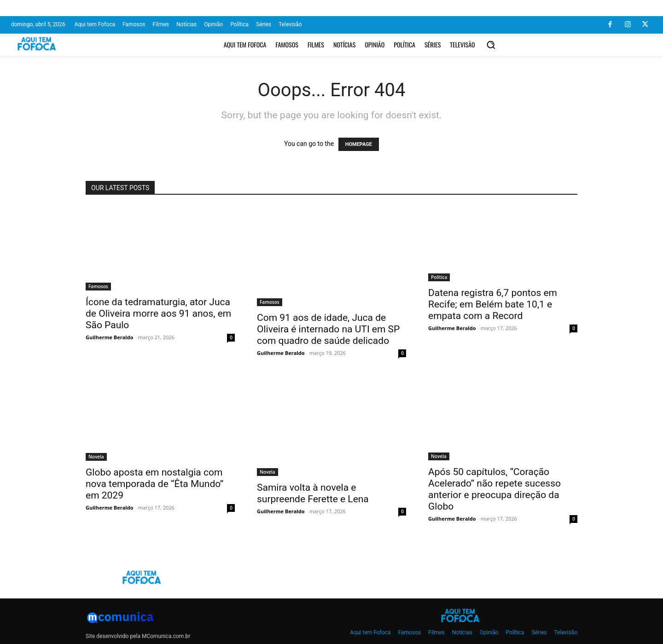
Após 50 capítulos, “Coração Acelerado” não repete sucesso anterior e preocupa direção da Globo (494, 489)
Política (439, 277)
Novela (96, 457)
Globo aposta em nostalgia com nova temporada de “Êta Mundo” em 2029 (154, 484)
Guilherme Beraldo (109, 337)
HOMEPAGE (359, 144)
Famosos (98, 286)
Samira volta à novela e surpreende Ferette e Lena (313, 493)
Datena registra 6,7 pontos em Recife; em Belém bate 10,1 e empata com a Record (493, 304)
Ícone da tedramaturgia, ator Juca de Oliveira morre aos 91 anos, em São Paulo (158, 313)
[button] (491, 45)
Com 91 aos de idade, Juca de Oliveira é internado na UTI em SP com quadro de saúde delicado (328, 329)
